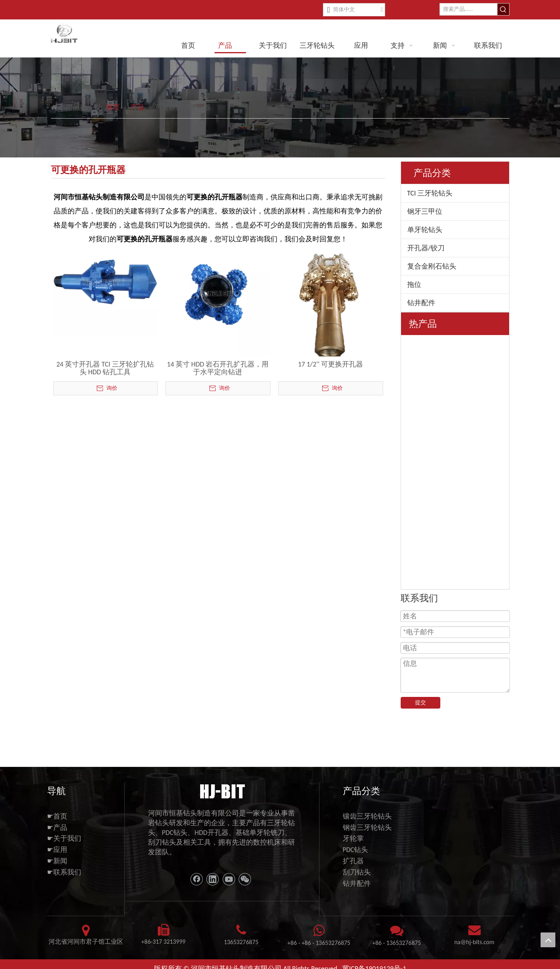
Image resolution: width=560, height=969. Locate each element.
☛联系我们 (64, 866)
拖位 (414, 285)
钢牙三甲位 (425, 211)
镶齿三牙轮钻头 (367, 810)
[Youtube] (229, 873)
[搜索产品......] (469, 9)
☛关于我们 (64, 833)
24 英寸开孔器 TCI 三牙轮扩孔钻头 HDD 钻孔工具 (105, 368)
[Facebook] (197, 873)
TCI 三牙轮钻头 (430, 193)
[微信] (245, 873)
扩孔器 (353, 856)
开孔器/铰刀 (426, 248)
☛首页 (57, 810)
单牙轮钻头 (425, 230)
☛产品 (57, 822)
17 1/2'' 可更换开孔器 (331, 364)
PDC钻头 (356, 844)
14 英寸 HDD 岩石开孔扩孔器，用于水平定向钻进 (218, 368)
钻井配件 (421, 303)
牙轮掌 (353, 833)
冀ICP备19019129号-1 (374, 963)
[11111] (222, 785)
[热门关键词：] (503, 9)
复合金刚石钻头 (432, 266)
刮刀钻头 (357, 866)
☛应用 (57, 844)
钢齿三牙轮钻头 (367, 822)
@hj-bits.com (477, 937)
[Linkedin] (213, 873)
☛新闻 (57, 856)
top (548, 940)
